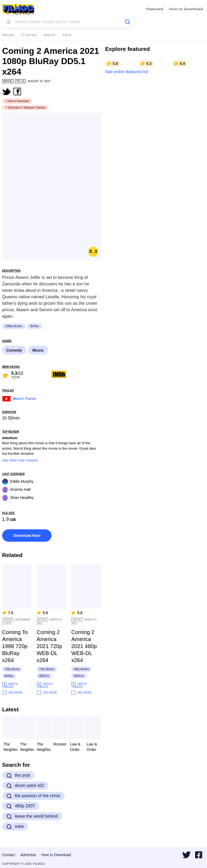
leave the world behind (32, 816)
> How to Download (17, 101)
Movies (8, 35)
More (67, 35)
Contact (9, 855)
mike (15, 827)
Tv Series (29, 35)
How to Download (186, 9)
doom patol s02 (25, 786)
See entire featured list (127, 72)
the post (18, 775)
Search (49, 35)
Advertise (28, 855)
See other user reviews (20, 460)
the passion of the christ (33, 796)
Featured (155, 9)
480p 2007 (21, 806)
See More (12, 693)
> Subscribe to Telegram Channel (25, 108)
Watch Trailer (19, 398)
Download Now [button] (27, 535)
